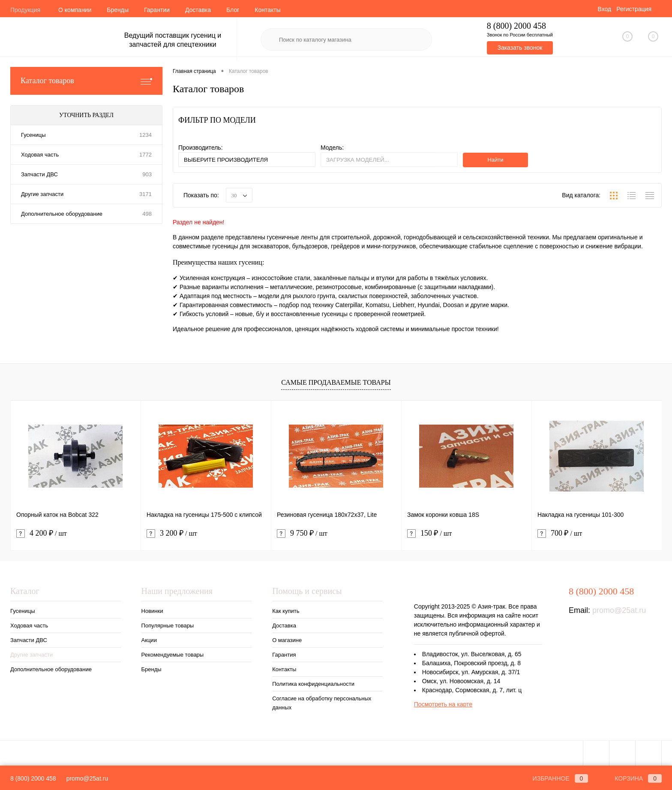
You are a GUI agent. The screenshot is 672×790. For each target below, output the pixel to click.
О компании (75, 10)
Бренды (118, 10)
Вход (604, 9)
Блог (233, 10)
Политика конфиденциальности (313, 684)
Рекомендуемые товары (173, 655)
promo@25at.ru (619, 610)
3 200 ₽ (172, 533)
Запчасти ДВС (39, 174)
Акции (149, 640)
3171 (145, 194)
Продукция (25, 10)
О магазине (287, 640)
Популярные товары (168, 626)
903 (147, 174)
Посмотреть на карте (443, 704)
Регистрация (634, 9)
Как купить (286, 611)
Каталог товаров (86, 81)
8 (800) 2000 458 (33, 778)
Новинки (152, 611)
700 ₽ (560, 533)
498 (147, 214)
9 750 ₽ (302, 533)
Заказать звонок (520, 48)
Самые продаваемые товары (336, 382)
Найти (495, 160)
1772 (145, 155)
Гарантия (284, 655)
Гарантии (157, 10)
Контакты (267, 10)
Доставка (198, 10)
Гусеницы (33, 135)
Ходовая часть (40, 155)
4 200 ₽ (42, 533)
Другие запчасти (42, 194)
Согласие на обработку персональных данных (322, 703)
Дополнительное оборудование (62, 214)
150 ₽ (429, 533)
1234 (145, 135)
